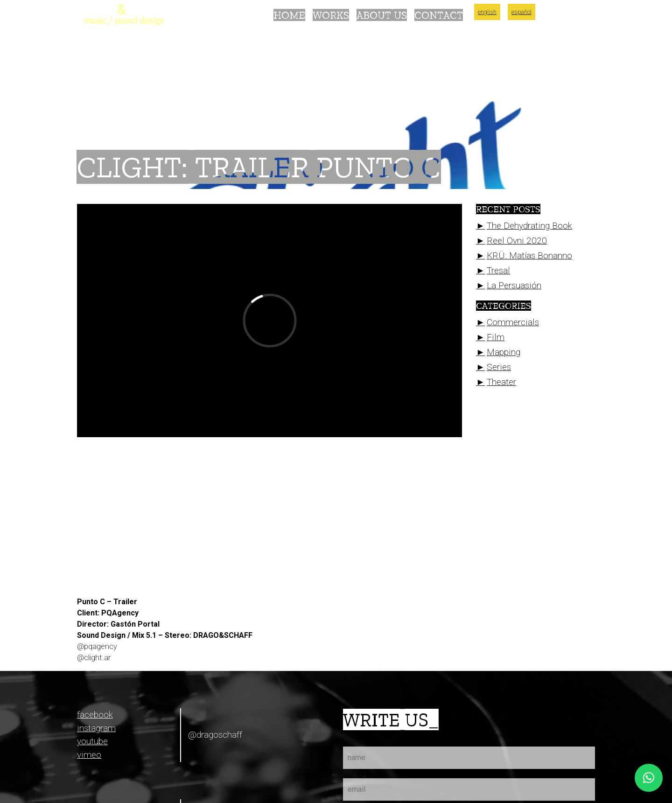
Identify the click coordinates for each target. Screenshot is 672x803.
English (487, 12)
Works (331, 15)
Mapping (504, 352)
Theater (501, 382)
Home (289, 15)
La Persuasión (514, 285)
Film (496, 337)
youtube (92, 741)
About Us (382, 15)
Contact (439, 15)
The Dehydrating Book (529, 226)
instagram (96, 728)
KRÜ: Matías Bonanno (529, 255)
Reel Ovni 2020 (517, 241)
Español (521, 12)
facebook (95, 715)
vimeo (89, 755)
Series (499, 367)
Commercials (513, 322)
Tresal (498, 270)
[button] (649, 778)
